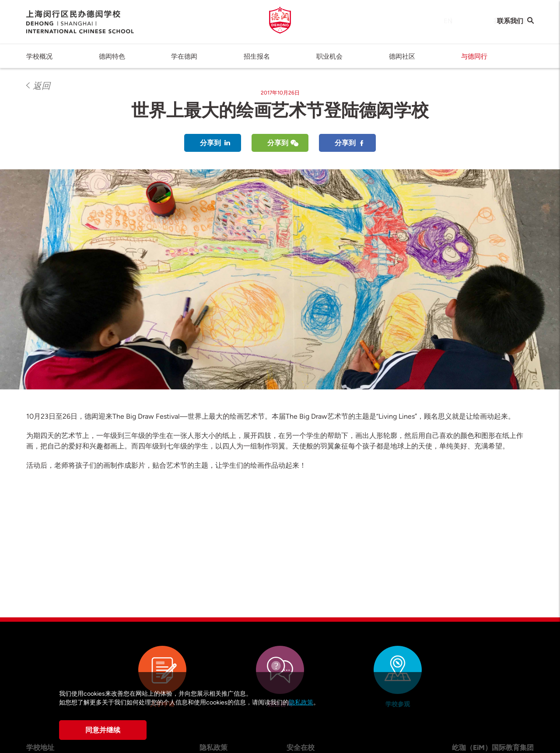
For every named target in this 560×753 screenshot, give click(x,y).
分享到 (210, 143)
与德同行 (474, 56)
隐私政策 (301, 702)
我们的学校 (477, 21)
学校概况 (39, 56)
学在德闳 (184, 56)
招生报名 (257, 56)
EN (439, 21)
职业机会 (329, 56)
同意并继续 (103, 730)
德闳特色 (112, 56)
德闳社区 (402, 56)
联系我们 (510, 21)
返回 (42, 86)
